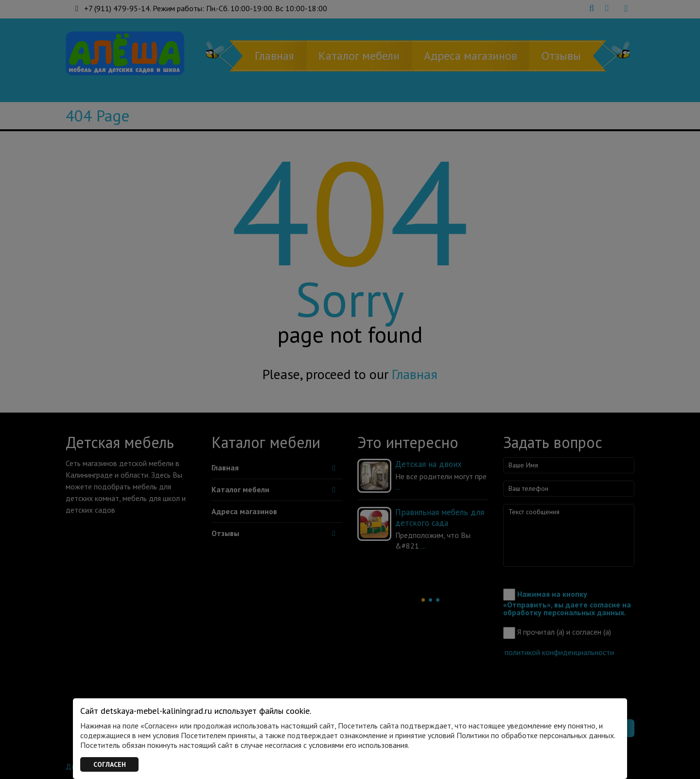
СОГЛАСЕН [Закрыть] (110, 764)
